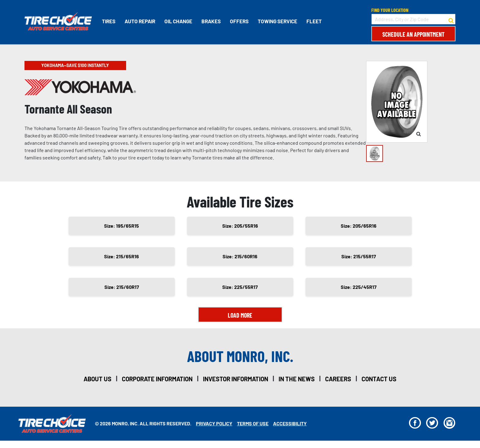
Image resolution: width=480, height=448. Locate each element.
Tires (109, 21)
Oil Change (178, 21)
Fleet (314, 21)
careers (338, 379)
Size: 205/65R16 (359, 226)
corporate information (157, 379)
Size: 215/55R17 (359, 256)
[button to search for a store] (451, 19)
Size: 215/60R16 (240, 256)
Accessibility (290, 423)
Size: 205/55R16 (240, 226)
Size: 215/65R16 (122, 256)
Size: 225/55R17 (240, 287)
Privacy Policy (214, 423)
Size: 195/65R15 (122, 226)
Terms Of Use (253, 423)
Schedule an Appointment (413, 34)
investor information (236, 379)
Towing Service (277, 21)
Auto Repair (140, 21)
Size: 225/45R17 (359, 287)
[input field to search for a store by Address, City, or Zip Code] (413, 19)
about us (97, 379)
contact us (379, 379)
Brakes (211, 21)
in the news (297, 379)
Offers (239, 21)
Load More (240, 315)
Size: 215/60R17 (122, 287)
